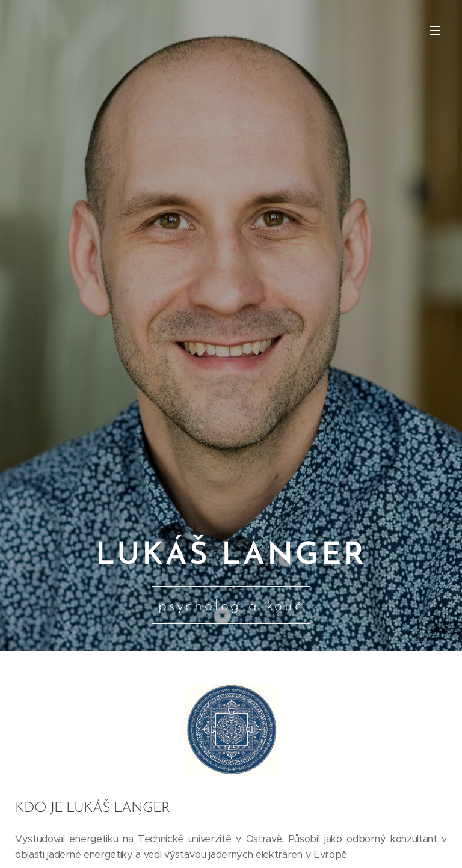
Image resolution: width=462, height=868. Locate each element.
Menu (435, 31)
